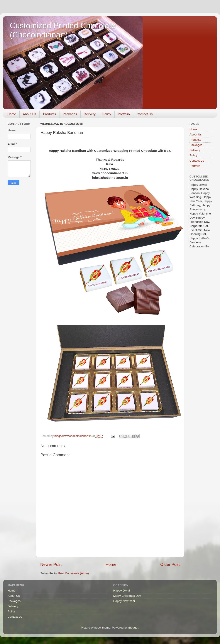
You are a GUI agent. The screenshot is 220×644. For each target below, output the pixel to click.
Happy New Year (124, 601)
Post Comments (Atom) (74, 573)
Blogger (133, 628)
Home (12, 114)
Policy (107, 114)
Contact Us (145, 114)
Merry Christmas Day (127, 596)
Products (49, 114)
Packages (70, 114)
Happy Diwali (122, 591)
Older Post (170, 564)
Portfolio (124, 114)
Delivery (90, 114)
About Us (30, 114)
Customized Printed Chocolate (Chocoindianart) (63, 30)
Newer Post (51, 564)
